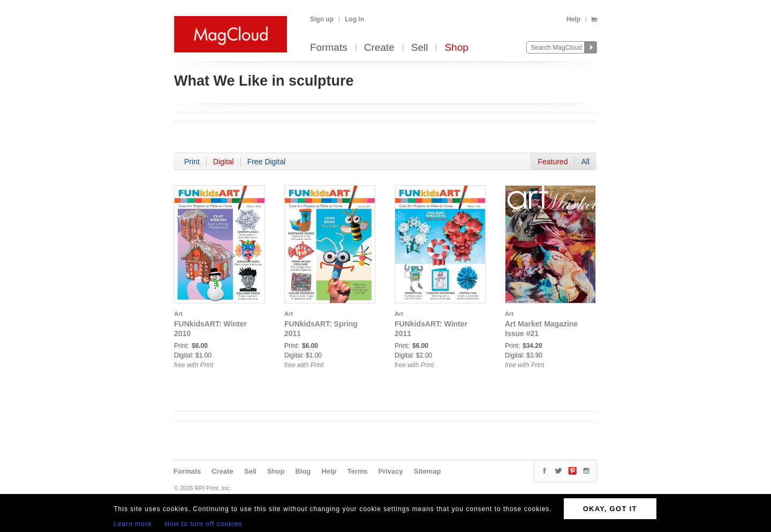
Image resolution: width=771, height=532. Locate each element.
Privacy (391, 471)
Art (178, 314)
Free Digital (267, 162)
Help (573, 19)
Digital (224, 162)
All (585, 162)
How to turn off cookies (204, 524)
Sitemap (428, 471)
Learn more (133, 524)
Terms (357, 471)
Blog (303, 471)
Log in (354, 19)
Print (192, 162)
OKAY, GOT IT (610, 509)
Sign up (322, 19)
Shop (456, 48)
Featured (553, 162)
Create (379, 48)
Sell (420, 48)
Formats (329, 48)
